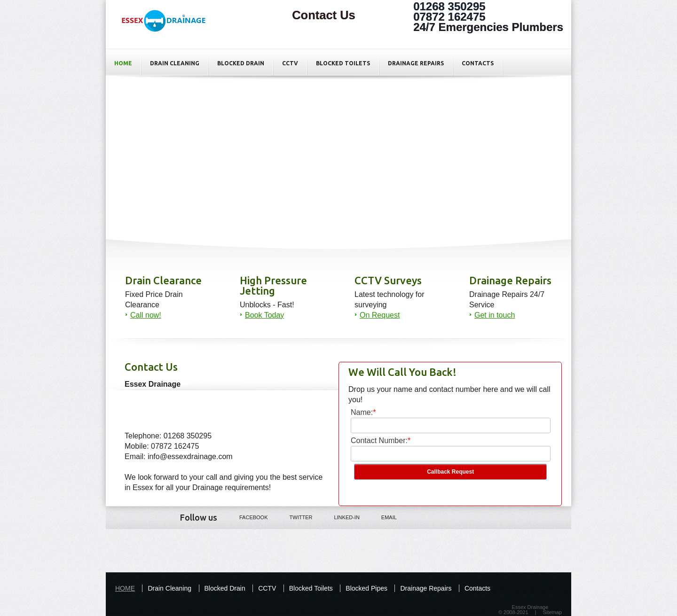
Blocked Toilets (343, 63)
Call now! (146, 315)
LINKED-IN (340, 517)
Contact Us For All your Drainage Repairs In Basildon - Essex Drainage (168, 29)
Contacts (478, 63)
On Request (380, 315)
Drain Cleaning (175, 63)
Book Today (264, 315)
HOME (123, 63)
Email (382, 517)
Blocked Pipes (366, 588)
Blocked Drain (241, 63)
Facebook (247, 517)
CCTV (290, 63)
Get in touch (495, 315)
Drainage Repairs (416, 63)
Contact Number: (379, 441)
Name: (362, 412)
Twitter (295, 517)
